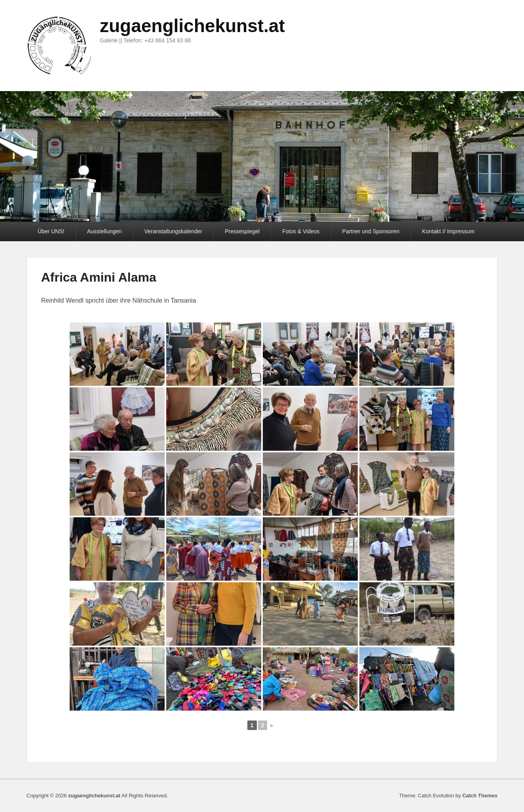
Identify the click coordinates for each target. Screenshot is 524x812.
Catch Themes (480, 796)
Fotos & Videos (301, 231)
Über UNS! (51, 231)
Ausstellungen (104, 231)
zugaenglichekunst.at (192, 26)
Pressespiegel (242, 231)
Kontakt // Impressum (448, 231)
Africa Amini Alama (99, 277)
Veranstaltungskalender (173, 231)
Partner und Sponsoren (371, 231)
